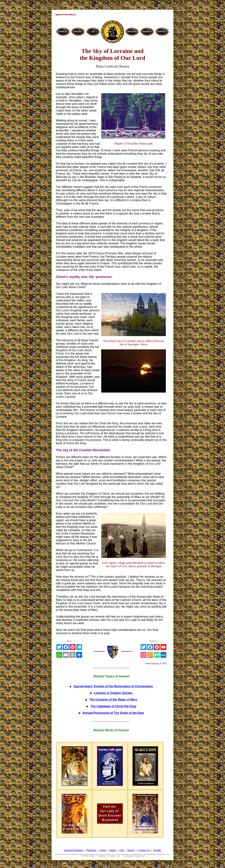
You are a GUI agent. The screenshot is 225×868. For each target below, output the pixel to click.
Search (131, 850)
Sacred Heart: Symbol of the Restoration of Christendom (113, 686)
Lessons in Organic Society (113, 693)
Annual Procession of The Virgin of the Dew (113, 713)
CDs (122, 850)
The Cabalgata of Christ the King (113, 706)
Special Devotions (74, 850)
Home (103, 850)
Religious (91, 850)
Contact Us (144, 850)
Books (113, 850)
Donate (157, 850)
